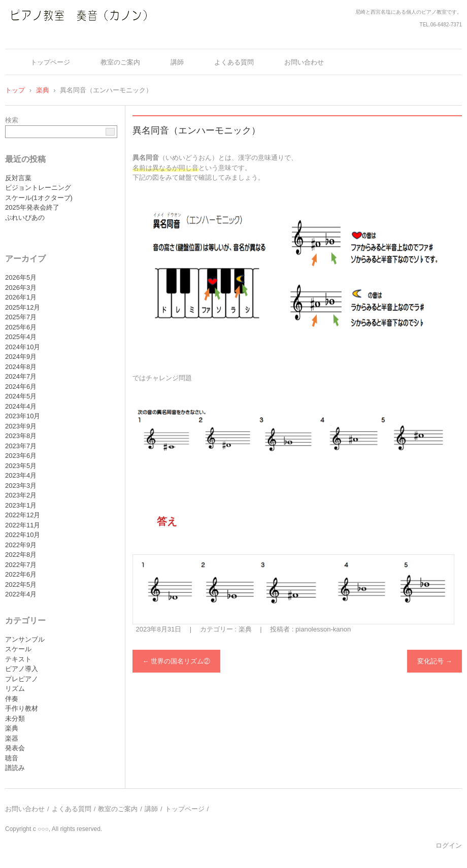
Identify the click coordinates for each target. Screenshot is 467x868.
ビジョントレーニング (38, 188)
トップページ (50, 62)
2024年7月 (21, 376)
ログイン (449, 845)
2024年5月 (21, 396)
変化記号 (435, 661)
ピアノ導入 (22, 669)
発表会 (15, 748)
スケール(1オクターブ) (39, 198)
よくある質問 (234, 62)
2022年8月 (21, 555)
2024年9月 (21, 357)
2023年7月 (21, 446)
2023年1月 (21, 505)
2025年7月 (21, 317)
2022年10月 (23, 535)
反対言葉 (18, 178)
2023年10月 (23, 416)
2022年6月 (21, 574)
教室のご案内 (120, 62)
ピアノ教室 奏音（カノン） (66, 37)
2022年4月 (21, 594)
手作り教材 (22, 708)
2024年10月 (23, 347)
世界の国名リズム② (177, 661)
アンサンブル (25, 639)
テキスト (18, 659)
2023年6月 (21, 456)
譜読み (15, 768)
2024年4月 (21, 406)
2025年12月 (23, 307)
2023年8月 (21, 436)
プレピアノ (22, 679)
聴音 (12, 758)
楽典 (245, 629)
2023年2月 (21, 495)
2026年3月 (21, 288)
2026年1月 (21, 297)
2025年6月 (21, 327)
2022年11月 (23, 525)
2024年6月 (21, 387)
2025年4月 (21, 337)
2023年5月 (21, 466)
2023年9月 (21, 426)
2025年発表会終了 (32, 207)
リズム (15, 689)
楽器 (12, 738)
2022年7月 (21, 565)
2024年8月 (21, 367)
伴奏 (12, 699)
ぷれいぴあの (25, 218)
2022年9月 (21, 545)
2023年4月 (21, 475)
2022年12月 (23, 515)
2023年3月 (21, 486)
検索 (12, 120)
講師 (177, 62)
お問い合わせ (304, 62)
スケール (18, 649)
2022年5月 (21, 585)
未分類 (15, 719)
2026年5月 (21, 277)
